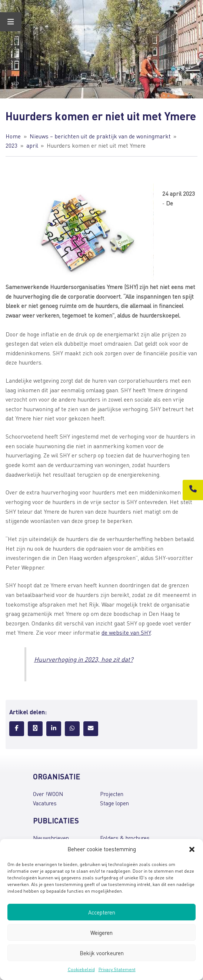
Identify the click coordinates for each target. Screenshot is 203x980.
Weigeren (101, 933)
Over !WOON (48, 794)
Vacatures (45, 803)
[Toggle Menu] (11, 22)
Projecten (112, 794)
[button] (192, 849)
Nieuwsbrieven (51, 838)
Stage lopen (114, 803)
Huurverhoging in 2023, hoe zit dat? (84, 659)
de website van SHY (126, 632)
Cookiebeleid (81, 969)
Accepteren (102, 912)
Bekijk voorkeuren (102, 953)
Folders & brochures (125, 838)
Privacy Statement (117, 969)
